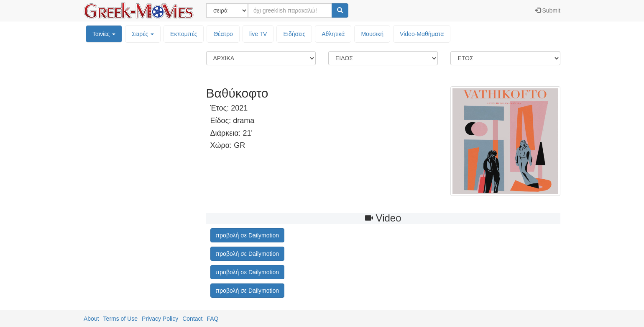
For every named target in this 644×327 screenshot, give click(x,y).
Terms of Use (120, 319)
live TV (258, 34)
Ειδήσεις (294, 34)
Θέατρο (223, 34)
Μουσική (372, 34)
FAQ (212, 319)
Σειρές (143, 34)
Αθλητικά (333, 34)
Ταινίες (104, 34)
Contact (192, 319)
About (91, 319)
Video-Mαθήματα (422, 34)
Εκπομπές (184, 34)
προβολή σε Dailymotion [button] (248, 235)
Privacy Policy (160, 319)
